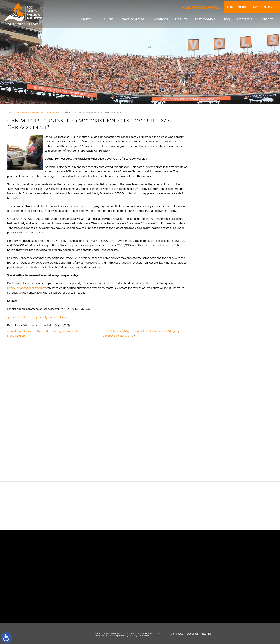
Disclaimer (192, 634)
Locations (160, 19)
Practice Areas (133, 19)
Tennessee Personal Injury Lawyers (22, 112)
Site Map (207, 634)
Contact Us (177, 634)
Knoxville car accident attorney (26, 288)
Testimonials (205, 19)
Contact (266, 19)
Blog (226, 19)
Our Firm (106, 19)
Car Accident (52, 112)
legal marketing (122, 636)
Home (86, 19)
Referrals (245, 19)
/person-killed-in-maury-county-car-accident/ (37, 317)
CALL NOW (252, 7)
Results (181, 19)
